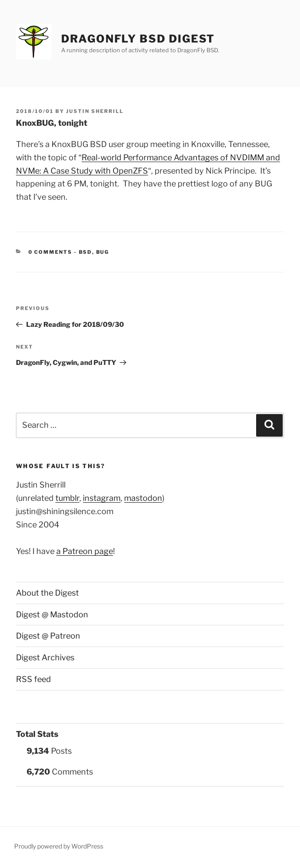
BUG (103, 252)
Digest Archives (45, 657)
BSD (86, 252)
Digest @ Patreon (48, 636)
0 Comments (51, 252)
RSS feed (33, 679)
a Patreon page (85, 551)
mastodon (143, 498)
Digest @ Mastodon (52, 614)
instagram (102, 498)
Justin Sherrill (95, 111)
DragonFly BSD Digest (138, 39)
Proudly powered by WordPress (59, 846)
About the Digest (47, 593)
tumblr (67, 498)
